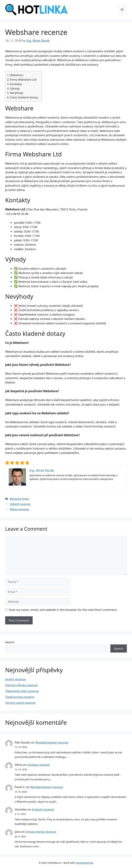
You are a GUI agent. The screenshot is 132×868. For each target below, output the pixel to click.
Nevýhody (17, 93)
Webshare (17, 75)
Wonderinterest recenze (52, 742)
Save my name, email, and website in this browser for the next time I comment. (63, 610)
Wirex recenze (19, 509)
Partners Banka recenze (21, 685)
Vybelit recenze (20, 504)
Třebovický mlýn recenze (22, 691)
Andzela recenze (38, 765)
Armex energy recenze (41, 832)
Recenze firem (20, 499)
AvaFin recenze (15, 679)
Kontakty (16, 84)
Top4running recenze (20, 697)
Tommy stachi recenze (20, 703)
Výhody (15, 89)
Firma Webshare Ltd (23, 80)
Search (10, 642)
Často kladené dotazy (24, 97)
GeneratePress (84, 863)
